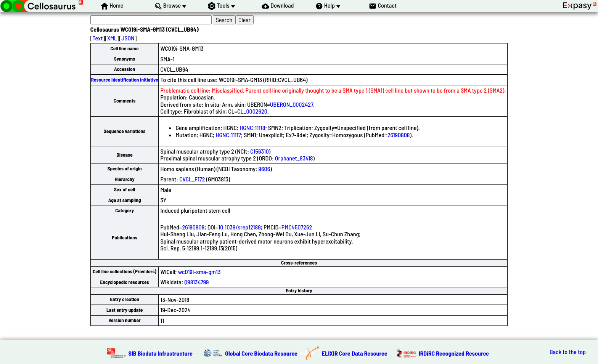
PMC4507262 (297, 227)
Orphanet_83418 (294, 158)
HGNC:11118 (252, 127)
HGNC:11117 (228, 135)
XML (112, 38)
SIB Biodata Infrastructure (161, 353)
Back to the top (568, 352)
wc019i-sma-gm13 (199, 272)
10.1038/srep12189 (239, 227)
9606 (264, 169)
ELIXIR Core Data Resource (355, 353)
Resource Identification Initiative (125, 80)
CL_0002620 (252, 111)
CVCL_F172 (192, 179)
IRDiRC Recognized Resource (454, 353)
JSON (128, 38)
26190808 (399, 135)
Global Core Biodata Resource (261, 353)
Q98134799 (196, 282)
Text (97, 38)
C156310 (260, 151)
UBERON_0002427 (292, 104)
